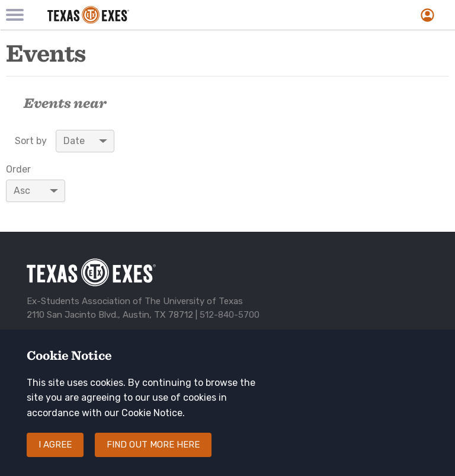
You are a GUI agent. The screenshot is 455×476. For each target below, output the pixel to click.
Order (18, 170)
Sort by (31, 141)
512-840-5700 (230, 315)
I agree (55, 455)
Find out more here (153, 455)
